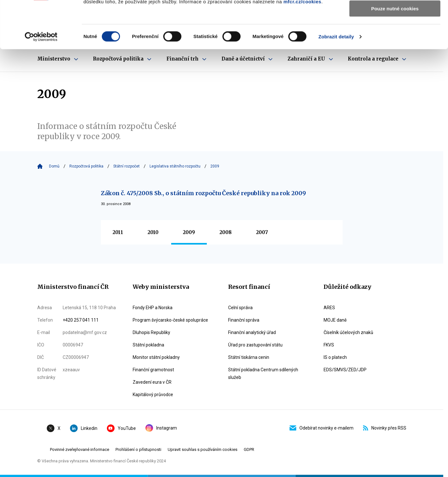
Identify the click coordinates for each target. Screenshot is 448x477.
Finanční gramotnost (153, 370)
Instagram (161, 428)
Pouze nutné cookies (395, 53)
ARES (329, 308)
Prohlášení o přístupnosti (138, 449)
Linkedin (84, 428)
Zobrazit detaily (336, 81)
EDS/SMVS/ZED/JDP (345, 370)
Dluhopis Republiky (151, 332)
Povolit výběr (395, 35)
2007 (262, 232)
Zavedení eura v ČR (152, 382)
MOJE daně (335, 320)
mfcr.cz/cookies (302, 46)
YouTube (121, 428)
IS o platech (335, 357)
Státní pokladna (148, 345)
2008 (226, 232)
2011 (118, 232)
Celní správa (240, 308)
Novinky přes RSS (385, 428)
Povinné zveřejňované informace (80, 449)
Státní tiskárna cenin (249, 357)
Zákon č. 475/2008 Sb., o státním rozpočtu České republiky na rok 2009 (203, 193)
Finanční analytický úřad (252, 332)
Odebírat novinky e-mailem (322, 428)
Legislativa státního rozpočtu (175, 166)
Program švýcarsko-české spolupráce (170, 320)
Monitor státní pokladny (156, 357)
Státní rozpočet (126, 166)
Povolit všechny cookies (395, 16)
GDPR (249, 449)
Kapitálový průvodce (153, 395)
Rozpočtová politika (86, 166)
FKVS (329, 345)
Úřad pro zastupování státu (255, 345)
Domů (54, 166)
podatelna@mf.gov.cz (85, 332)
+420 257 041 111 (81, 320)
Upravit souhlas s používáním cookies (203, 449)
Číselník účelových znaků (348, 332)
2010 (153, 232)
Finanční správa (244, 320)
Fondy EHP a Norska (153, 308)
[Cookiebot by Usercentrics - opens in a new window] (41, 81)
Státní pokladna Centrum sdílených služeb (263, 374)
